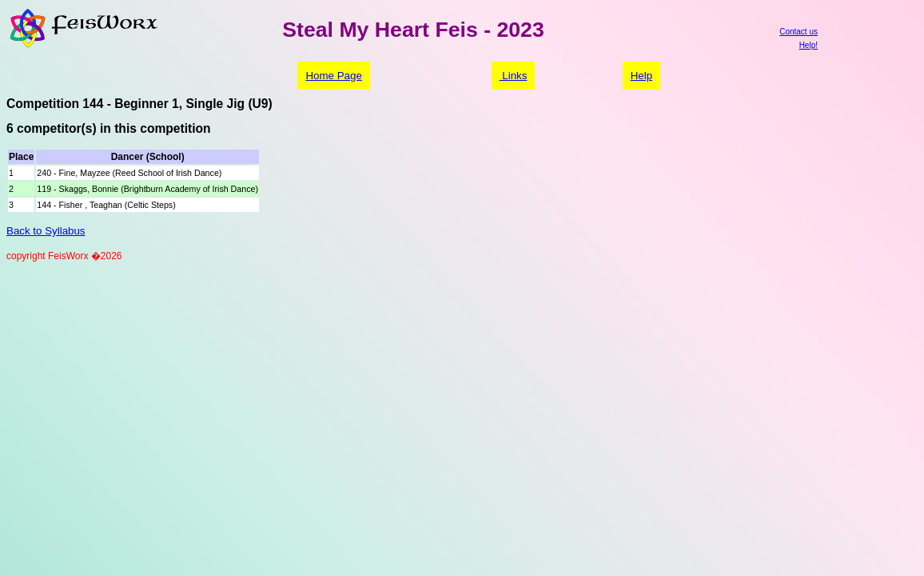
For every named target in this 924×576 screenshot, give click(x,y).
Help (641, 76)
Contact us (799, 32)
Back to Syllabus (46, 231)
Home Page (333, 76)
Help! (808, 45)
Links (514, 76)
